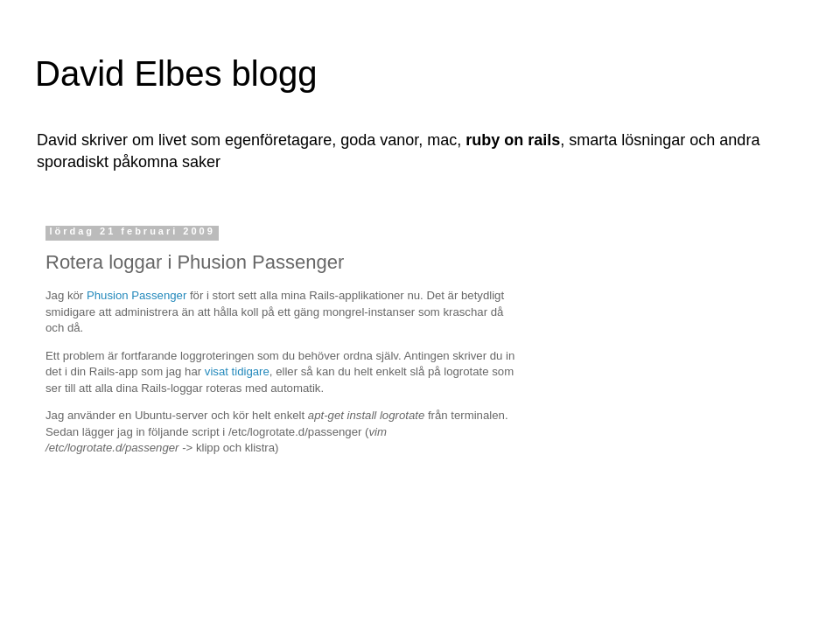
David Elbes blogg (176, 73)
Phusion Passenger (136, 295)
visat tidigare (237, 371)
